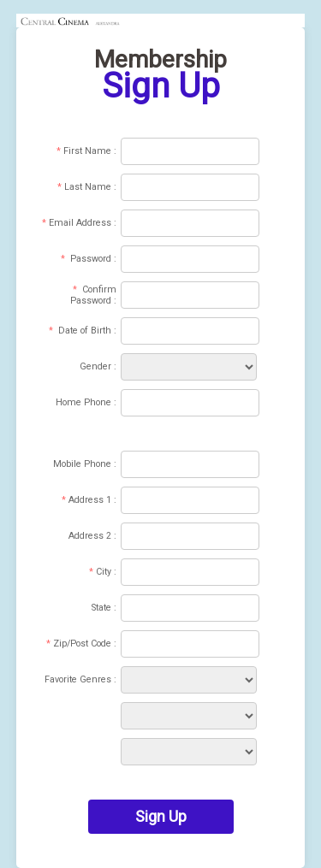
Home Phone (83, 402)
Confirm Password (93, 295)
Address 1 (90, 500)
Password (91, 259)
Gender (95, 366)
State (101, 608)
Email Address (80, 223)
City (104, 572)
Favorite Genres (78, 679)
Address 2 (90, 536)
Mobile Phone (82, 464)
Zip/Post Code (82, 644)
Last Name (88, 187)
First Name (87, 151)
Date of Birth (85, 331)
